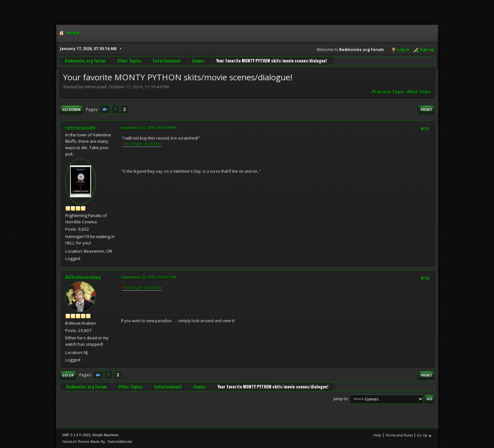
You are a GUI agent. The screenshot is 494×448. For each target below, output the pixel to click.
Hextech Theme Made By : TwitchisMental (97, 441)
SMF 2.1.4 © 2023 (76, 435)
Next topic (419, 92)
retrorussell (80, 128)
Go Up (68, 375)
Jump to (340, 398)
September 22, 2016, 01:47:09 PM (149, 128)
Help (377, 435)
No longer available (142, 144)
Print (426, 109)
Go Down (71, 109)
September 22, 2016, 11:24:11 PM (149, 277)
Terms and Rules (399, 435)
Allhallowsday (83, 277)
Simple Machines (105, 435)
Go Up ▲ (424, 435)
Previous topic (388, 92)
